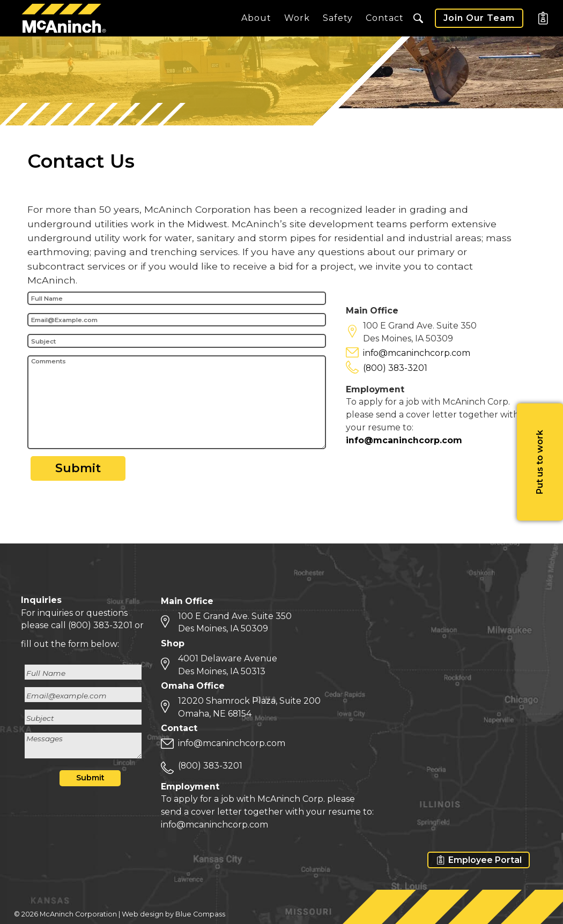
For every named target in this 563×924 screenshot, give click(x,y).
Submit (78, 470)
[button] (418, 18)
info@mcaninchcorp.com (417, 355)
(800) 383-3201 (395, 370)
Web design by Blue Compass (173, 914)
